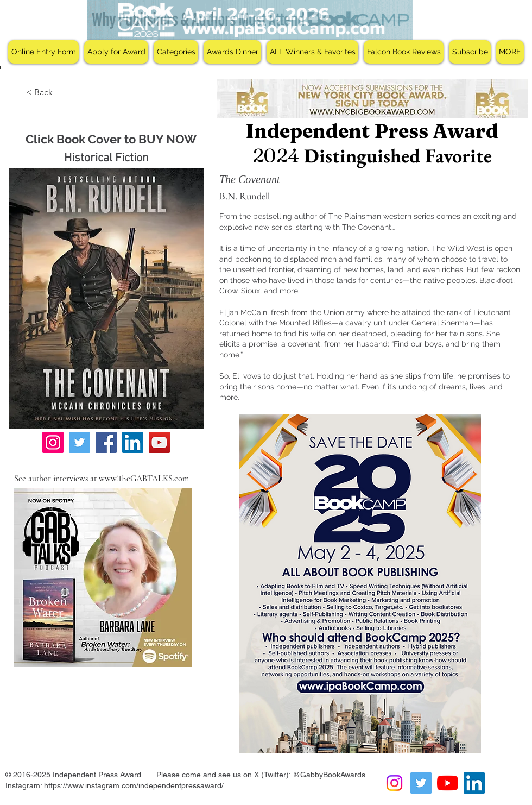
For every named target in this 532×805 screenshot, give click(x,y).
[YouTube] (159, 442)
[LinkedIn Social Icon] (474, 783)
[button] (116, 52)
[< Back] (40, 93)
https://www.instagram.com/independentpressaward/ (134, 785)
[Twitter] (80, 442)
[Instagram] (53, 442)
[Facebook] (106, 442)
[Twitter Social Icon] (421, 783)
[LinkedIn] (133, 442)
